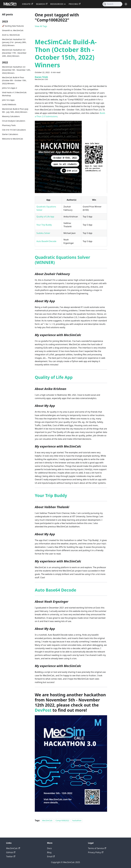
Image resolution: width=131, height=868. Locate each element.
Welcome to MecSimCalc (13, 139)
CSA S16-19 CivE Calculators (14, 130)
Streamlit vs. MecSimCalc (13, 30)
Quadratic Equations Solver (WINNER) (62, 260)
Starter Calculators (10, 134)
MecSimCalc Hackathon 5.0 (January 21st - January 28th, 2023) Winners (14, 42)
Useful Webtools (9, 104)
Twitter (11, 856)
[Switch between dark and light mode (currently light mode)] (126, 4)
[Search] (112, 4)
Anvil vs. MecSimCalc (11, 35)
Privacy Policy (96, 852)
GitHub (11, 852)
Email (51, 856)
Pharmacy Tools (9, 125)
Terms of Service (97, 848)
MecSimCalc (47, 820)
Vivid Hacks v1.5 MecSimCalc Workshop (14, 94)
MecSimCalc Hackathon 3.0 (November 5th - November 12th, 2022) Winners (16, 70)
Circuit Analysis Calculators (14, 121)
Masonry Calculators (11, 116)
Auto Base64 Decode (46, 241)
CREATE (28, 4)
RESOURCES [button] (57, 4)
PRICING (75, 4)
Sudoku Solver (43, 233)
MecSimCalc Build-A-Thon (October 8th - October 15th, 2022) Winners (14, 81)
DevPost (43, 710)
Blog (49, 852)
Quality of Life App (45, 217)
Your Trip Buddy (44, 225)
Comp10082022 (62, 820)
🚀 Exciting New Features (13, 26)
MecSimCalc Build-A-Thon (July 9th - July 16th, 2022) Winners (15, 110)
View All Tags (41, 26)
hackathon (77, 820)
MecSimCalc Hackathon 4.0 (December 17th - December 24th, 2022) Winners (14, 53)
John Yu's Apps (8, 100)
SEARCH (42, 4)
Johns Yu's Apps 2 (10, 88)
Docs (49, 848)
